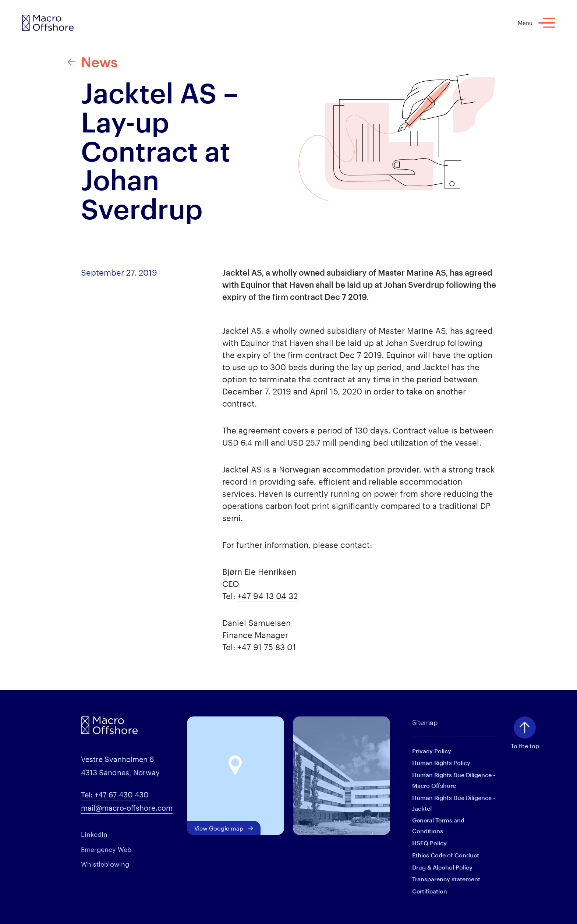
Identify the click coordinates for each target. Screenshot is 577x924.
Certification (430, 891)
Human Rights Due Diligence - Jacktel (454, 803)
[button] (235, 766)
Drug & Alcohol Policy (442, 867)
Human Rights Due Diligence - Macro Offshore (454, 780)
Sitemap (425, 722)
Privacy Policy (432, 751)
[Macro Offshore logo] (48, 23)
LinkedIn (94, 834)
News (93, 62)
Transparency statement (446, 879)
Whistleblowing (105, 864)
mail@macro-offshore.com (127, 808)
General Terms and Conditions (438, 825)
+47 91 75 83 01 (267, 647)
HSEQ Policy (429, 843)
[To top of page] (525, 727)
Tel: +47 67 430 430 (115, 794)
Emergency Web (106, 849)
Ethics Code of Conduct (446, 855)
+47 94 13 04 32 (268, 596)
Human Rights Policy (441, 763)
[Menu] (547, 23)
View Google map (224, 828)
